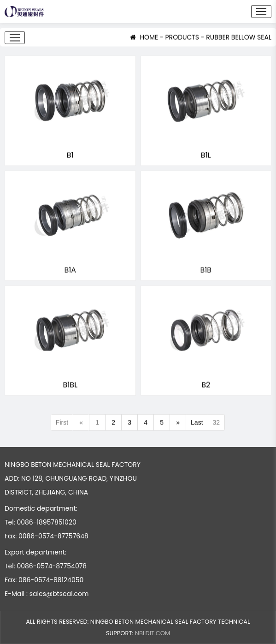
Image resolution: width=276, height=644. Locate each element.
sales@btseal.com (59, 594)
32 (217, 423)
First (62, 423)
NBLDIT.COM (153, 633)
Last (197, 423)
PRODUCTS (182, 37)
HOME (144, 37)
